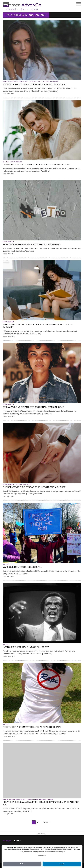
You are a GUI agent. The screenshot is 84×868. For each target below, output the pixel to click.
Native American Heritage (44, 799)
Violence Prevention (51, 82)
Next (46, 822)
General (6, 162)
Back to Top (41, 834)
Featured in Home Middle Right (14, 799)
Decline (22, 864)
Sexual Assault (35, 82)
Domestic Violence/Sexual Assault (15, 82)
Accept (62, 864)
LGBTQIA (5, 564)
